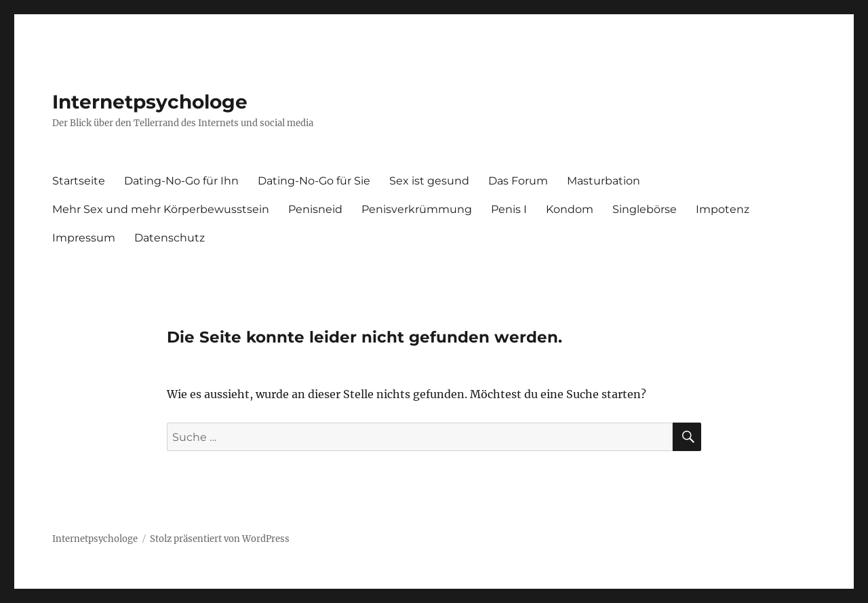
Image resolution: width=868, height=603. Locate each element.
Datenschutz (170, 238)
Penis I (509, 209)
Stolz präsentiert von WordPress (220, 539)
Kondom (570, 209)
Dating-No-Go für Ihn (181, 181)
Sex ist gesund (429, 181)
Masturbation (604, 181)
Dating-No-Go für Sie (314, 181)
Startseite (79, 181)
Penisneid (315, 209)
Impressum (84, 238)
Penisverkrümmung (417, 209)
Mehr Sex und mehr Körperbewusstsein (161, 209)
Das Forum (518, 181)
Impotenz (723, 209)
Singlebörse (645, 209)
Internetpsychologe (150, 102)
